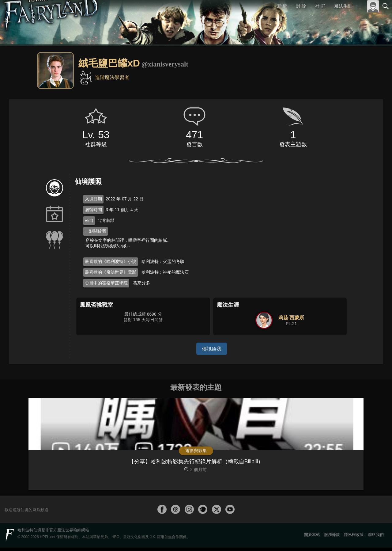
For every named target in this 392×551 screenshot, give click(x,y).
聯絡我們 (376, 538)
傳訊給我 (212, 349)
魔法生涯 (343, 6)
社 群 (320, 6)
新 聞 (283, 6)
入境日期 (93, 199)
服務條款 (332, 538)
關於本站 (312, 538)
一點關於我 (96, 231)
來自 (89, 220)
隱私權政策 (354, 538)
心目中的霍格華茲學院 (106, 283)
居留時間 (93, 210)
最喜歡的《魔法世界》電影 (111, 272)
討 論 (302, 6)
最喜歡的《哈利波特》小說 (111, 261)
